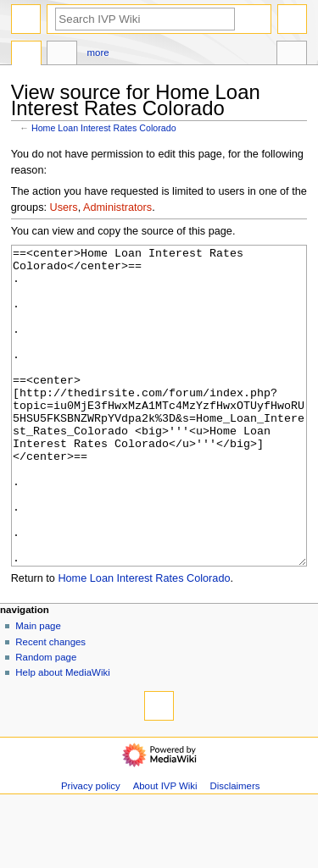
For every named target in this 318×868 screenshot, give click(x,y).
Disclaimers (234, 849)
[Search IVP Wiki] (145, 19)
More (98, 53)
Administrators (117, 207)
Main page (38, 689)
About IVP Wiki (165, 849)
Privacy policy (91, 849)
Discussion (62, 55)
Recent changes (50, 705)
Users (64, 207)
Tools (292, 55)
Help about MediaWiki (62, 736)
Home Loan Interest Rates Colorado (104, 128)
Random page (46, 721)
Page (26, 55)
